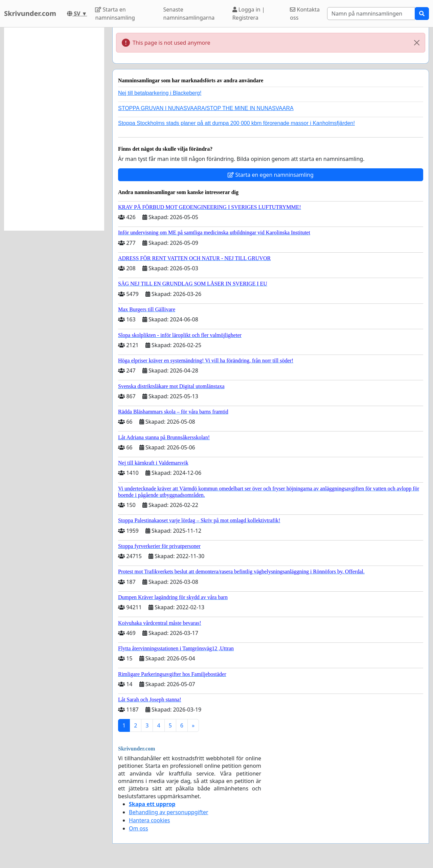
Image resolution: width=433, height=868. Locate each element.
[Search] (371, 14)
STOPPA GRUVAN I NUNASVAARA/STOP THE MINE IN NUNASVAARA (206, 108)
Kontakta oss (305, 14)
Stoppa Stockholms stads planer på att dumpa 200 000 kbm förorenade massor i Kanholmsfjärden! (236, 123)
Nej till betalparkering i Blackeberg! (160, 93)
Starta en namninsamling (115, 14)
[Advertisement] (54, 129)
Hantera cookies (149, 820)
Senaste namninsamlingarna (189, 14)
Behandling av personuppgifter (169, 812)
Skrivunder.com (30, 13)
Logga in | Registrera (249, 14)
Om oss (139, 828)
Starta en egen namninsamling (271, 175)
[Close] (417, 43)
